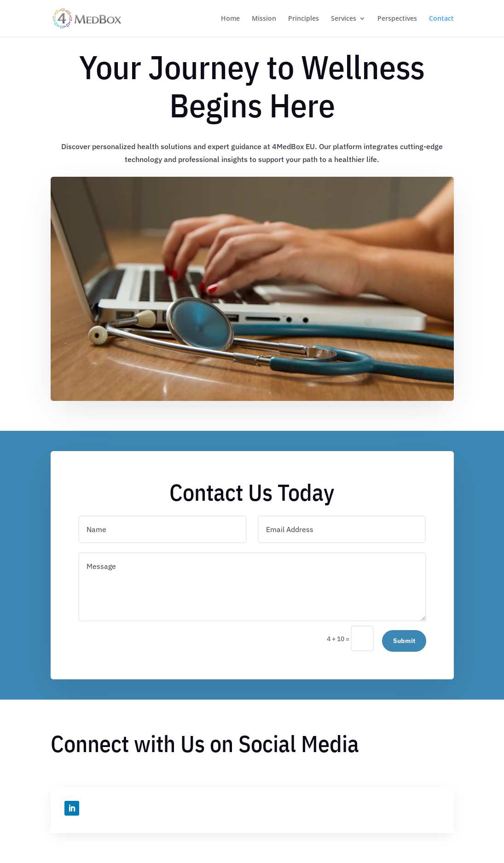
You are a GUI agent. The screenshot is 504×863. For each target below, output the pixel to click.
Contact (441, 19)
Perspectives (397, 19)
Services (344, 19)
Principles (304, 19)
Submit (404, 641)
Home (230, 19)
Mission (264, 19)
